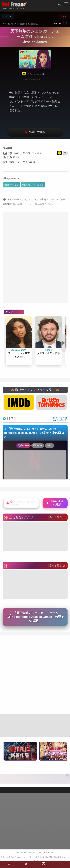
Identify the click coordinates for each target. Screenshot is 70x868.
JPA (9, 200)
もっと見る (57, 517)
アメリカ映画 (39, 200)
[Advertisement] (35, 257)
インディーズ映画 (56, 200)
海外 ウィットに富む (34, 185)
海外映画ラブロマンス (47, 204)
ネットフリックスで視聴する (35, 132)
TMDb (29, 853)
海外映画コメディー (23, 204)
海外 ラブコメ (12, 185)
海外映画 (7, 204)
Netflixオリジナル (22, 200)
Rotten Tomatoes (47, 853)
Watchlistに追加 (54, 503)
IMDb (36, 853)
